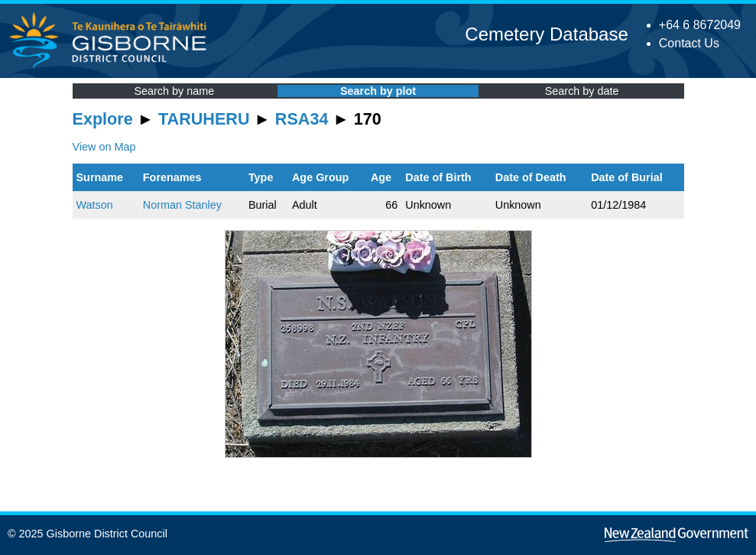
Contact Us (689, 43)
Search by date (582, 91)
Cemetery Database (546, 34)
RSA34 (302, 119)
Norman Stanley (182, 205)
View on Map (104, 147)
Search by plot (378, 91)
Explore (103, 119)
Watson (95, 205)
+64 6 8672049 (700, 25)
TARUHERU (204, 119)
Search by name (174, 91)
